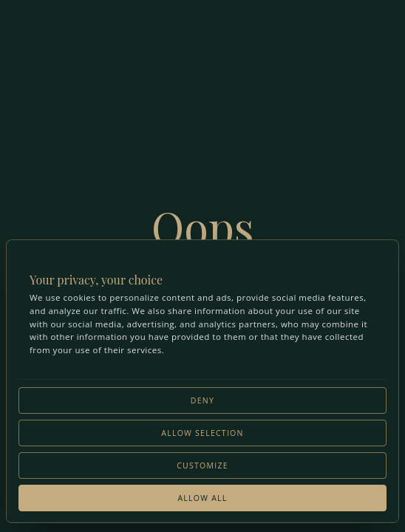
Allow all (202, 498)
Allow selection (202, 433)
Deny (202, 400)
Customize (202, 465)
